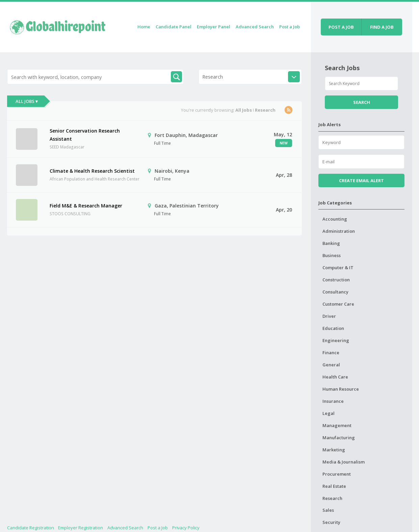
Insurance (333, 401)
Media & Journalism (344, 462)
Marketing (334, 450)
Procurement (337, 474)
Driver (329, 316)
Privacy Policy (186, 528)
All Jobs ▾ (27, 101)
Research (332, 498)
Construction (336, 280)
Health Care (335, 377)
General (331, 365)
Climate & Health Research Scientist (92, 171)
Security (331, 522)
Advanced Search (255, 27)
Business (332, 255)
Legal (329, 413)
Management (337, 425)
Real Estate (334, 486)
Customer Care (338, 304)
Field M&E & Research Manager (86, 206)
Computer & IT (338, 268)
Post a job (341, 27)
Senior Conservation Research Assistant (85, 135)
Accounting (335, 219)
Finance (331, 353)
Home (144, 27)
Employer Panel (214, 27)
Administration (339, 231)
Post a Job (290, 27)
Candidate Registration (31, 528)
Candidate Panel (174, 27)
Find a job (382, 27)
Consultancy (335, 292)
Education (333, 328)
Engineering (336, 340)
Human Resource (341, 389)
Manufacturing (339, 438)
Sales (328, 510)
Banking (331, 243)
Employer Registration (81, 528)
